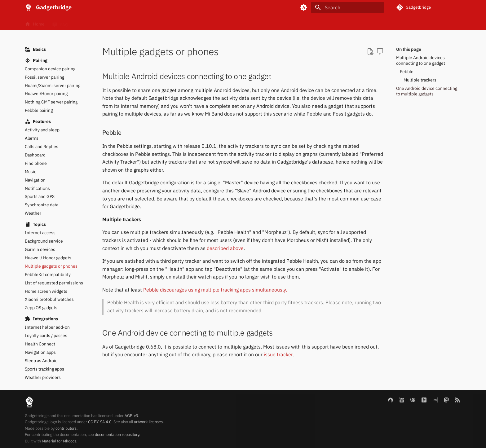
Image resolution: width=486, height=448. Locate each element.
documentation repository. (117, 435)
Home (35, 23)
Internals (149, 23)
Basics (86, 23)
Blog (178, 23)
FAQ (60, 23)
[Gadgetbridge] (29, 7)
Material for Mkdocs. (60, 441)
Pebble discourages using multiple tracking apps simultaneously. (215, 290)
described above (225, 248)
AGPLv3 (131, 416)
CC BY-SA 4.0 (100, 422)
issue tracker (278, 354)
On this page (409, 49)
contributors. (66, 428)
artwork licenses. (149, 422)
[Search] (347, 7)
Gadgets (117, 23)
